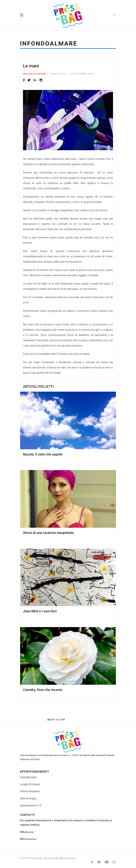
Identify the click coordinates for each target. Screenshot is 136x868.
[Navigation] (30, 15)
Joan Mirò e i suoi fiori (40, 611)
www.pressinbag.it (28, 755)
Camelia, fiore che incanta (43, 690)
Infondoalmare (34, 74)
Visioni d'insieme (30, 791)
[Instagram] (114, 862)
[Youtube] (107, 862)
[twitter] (99, 862)
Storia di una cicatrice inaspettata (48, 533)
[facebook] (92, 862)
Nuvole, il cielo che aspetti (43, 454)
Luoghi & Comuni (30, 784)
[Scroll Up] (56, 720)
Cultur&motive (28, 777)
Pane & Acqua (28, 798)
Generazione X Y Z (31, 805)
